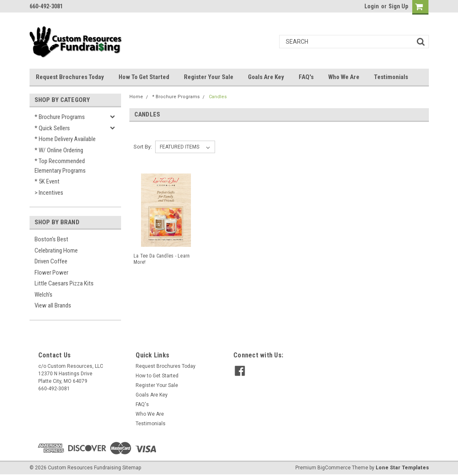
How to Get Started (144, 77)
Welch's (43, 295)
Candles (218, 97)
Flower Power (51, 273)
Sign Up (398, 6)
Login (372, 6)
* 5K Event (47, 181)
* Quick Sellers (52, 128)
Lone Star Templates (402, 468)
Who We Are (344, 77)
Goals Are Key (266, 77)
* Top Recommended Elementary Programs (60, 166)
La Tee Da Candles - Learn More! (162, 259)
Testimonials (391, 77)
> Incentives (49, 193)
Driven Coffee (51, 261)
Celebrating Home (56, 250)
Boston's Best (51, 239)
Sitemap (132, 468)
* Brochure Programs (60, 117)
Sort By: (143, 147)
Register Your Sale (209, 77)
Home (136, 97)
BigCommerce (334, 468)
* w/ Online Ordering (59, 150)
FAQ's (306, 77)
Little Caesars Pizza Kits (64, 283)
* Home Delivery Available (65, 139)
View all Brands (53, 305)
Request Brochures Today (70, 77)
